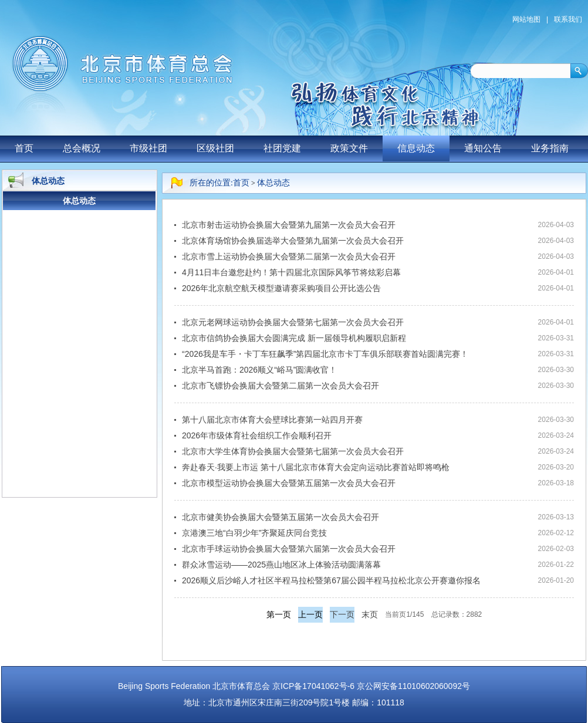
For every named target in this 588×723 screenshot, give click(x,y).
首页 (24, 148)
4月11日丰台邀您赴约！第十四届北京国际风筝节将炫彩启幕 (291, 272)
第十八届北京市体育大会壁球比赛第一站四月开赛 (272, 420)
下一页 (342, 614)
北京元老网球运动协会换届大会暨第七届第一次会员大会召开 (293, 322)
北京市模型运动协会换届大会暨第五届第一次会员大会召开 (289, 483)
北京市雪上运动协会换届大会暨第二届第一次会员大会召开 (289, 256)
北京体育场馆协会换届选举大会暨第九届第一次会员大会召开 (293, 241)
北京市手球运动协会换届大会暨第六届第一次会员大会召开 (289, 549)
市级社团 (148, 148)
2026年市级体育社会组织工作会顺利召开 (257, 435)
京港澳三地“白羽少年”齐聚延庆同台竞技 (254, 533)
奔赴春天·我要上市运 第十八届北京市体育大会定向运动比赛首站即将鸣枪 (316, 467)
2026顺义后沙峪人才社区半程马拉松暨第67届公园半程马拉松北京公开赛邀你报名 (331, 580)
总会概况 (82, 148)
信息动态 (416, 148)
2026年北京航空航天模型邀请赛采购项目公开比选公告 (281, 288)
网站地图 (526, 19)
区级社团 (215, 148)
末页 (370, 614)
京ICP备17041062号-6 (313, 686)
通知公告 (483, 148)
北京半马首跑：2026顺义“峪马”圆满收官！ (259, 370)
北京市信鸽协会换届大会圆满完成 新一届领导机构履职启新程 (294, 338)
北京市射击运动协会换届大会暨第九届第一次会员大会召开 (289, 225)
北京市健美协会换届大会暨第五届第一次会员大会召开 (281, 517)
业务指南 (550, 148)
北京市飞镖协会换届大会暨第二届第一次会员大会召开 (281, 386)
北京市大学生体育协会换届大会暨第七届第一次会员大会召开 (293, 451)
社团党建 (282, 148)
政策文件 (349, 148)
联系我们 (568, 19)
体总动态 (273, 183)
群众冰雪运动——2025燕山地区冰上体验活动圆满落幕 (281, 565)
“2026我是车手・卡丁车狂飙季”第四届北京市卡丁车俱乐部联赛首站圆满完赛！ (325, 354)
